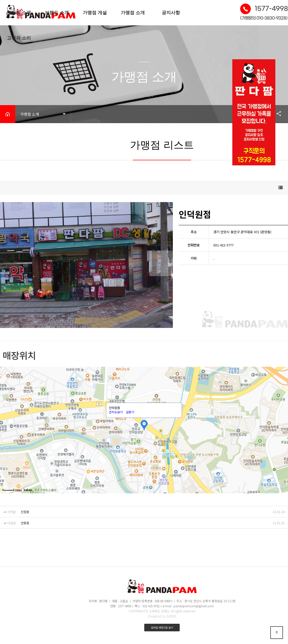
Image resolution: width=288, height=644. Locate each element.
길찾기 (130, 412)
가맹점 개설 (95, 13)
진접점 (25, 512)
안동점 (25, 523)
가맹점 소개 (133, 13)
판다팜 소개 (19, 13)
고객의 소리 (19, 38)
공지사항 (171, 13)
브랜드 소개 (57, 13)
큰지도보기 (116, 412)
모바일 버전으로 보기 (162, 627)
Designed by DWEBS (162, 616)
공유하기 (276, 113)
